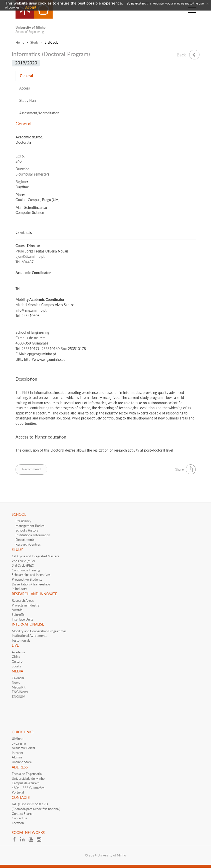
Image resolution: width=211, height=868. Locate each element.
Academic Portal (23, 748)
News (16, 682)
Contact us (19, 818)
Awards (17, 610)
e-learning (19, 743)
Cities (16, 657)
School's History (27, 530)
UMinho (18, 739)
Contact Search (23, 814)
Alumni (17, 757)
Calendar (18, 678)
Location (18, 823)
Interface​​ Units (23, 619)
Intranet (18, 753)
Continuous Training (26, 570)
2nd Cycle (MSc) (23, 561)
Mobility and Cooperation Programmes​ (39, 631)
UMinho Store (22, 762)
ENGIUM (19, 697)
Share (179, 469)
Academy (18, 652)
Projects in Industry (26, 605)
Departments (25, 540)
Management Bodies (30, 526)
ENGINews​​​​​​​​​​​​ (20, 692)
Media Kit (19, 687)
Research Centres (28, 544)
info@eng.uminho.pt (31, 310)
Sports (16, 666)
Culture (17, 661)
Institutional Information (33, 535)
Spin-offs (18, 615)
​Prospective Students (27, 579)
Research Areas (23, 600)
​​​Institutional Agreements (30, 636)
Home (20, 42)
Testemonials (21, 640)
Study (34, 42)
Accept (31, 7)
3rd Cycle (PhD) (23, 565)
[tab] (106, 76)
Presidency (23, 521)
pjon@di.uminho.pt (30, 256)
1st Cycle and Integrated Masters (36, 556)
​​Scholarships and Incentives (31, 575)
